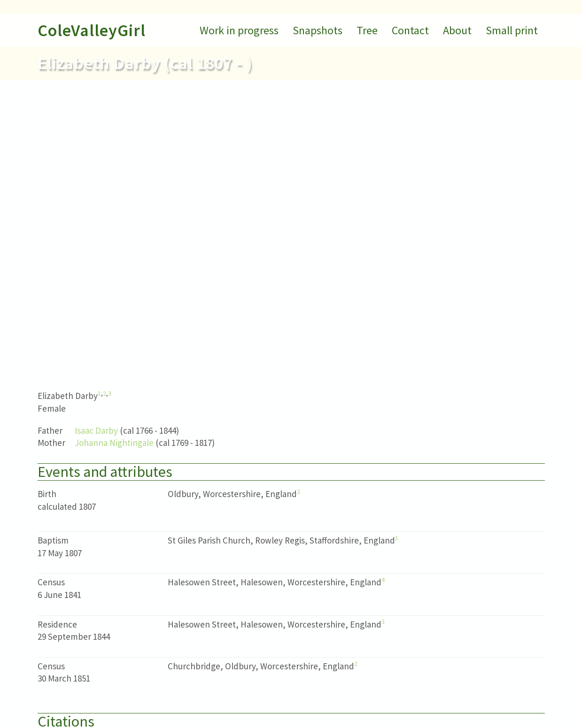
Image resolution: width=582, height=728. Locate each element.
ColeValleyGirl (92, 30)
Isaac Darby (96, 430)
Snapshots (318, 30)
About (457, 30)
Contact (410, 30)
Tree (367, 30)
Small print (512, 30)
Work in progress (239, 30)
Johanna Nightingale (114, 443)
